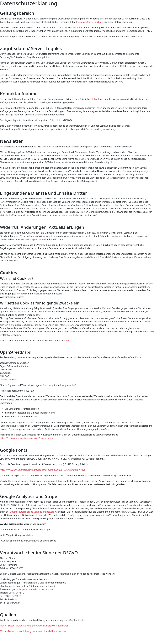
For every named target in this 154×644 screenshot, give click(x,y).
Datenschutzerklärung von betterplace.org (32, 512)
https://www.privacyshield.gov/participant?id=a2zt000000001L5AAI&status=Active (43, 470)
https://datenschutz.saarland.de (36, 589)
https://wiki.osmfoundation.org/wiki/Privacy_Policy (26, 438)
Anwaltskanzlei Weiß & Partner (52, 626)
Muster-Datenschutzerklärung (16, 626)
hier (68, 340)
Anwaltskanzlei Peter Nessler (51, 631)
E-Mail (96, 99)
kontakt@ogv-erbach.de (90, 22)
